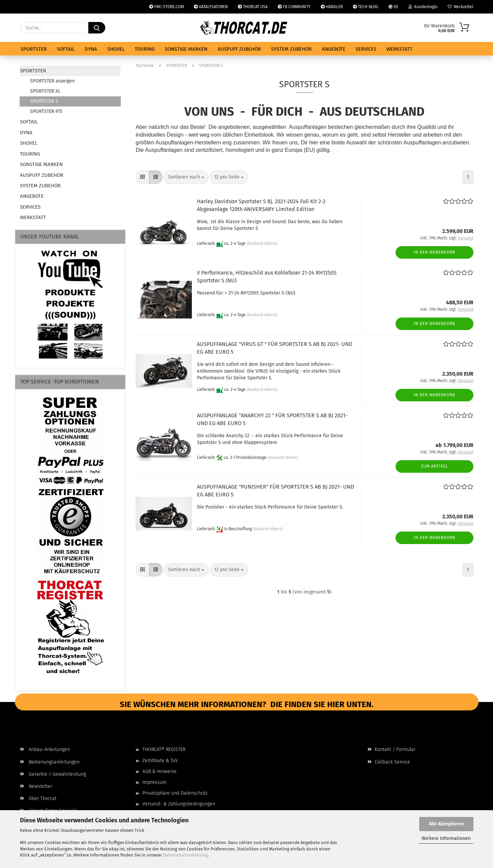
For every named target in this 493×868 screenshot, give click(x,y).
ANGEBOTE (334, 49)
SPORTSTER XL (45, 91)
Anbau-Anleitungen (45, 749)
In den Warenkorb (434, 252)
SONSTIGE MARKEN (186, 49)
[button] (142, 177)
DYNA (91, 49)
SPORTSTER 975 (46, 111)
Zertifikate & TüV (160, 761)
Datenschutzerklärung (185, 855)
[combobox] (186, 177)
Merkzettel (461, 7)
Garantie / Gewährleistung (53, 774)
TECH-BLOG (366, 7)
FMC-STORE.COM (166, 7)
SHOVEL (116, 49)
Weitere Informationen (446, 838)
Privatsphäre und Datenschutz (175, 793)
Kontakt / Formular (391, 749)
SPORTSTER (34, 49)
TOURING (145, 49)
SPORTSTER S (44, 101)
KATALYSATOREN (211, 7)
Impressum (154, 782)
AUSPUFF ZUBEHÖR (239, 49)
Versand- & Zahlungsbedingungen (179, 804)
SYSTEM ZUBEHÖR (291, 49)
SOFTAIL (66, 49)
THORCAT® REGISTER (164, 749)
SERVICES (366, 49)
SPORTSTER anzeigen (52, 81)
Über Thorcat (38, 799)
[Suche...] (97, 28)
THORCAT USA (253, 7)
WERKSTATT (399, 49)
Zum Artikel (434, 466)
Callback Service (389, 762)
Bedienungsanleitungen (50, 762)
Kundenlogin (423, 7)
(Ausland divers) (262, 243)
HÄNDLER (332, 7)
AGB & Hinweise (160, 771)
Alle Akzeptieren (446, 824)
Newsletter (36, 786)
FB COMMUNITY (294, 7)
